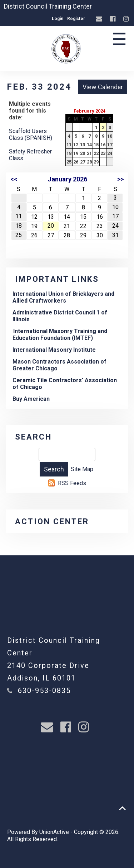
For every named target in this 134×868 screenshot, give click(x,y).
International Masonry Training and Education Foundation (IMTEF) (60, 335)
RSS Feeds (72, 483)
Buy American (31, 399)
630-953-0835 (44, 691)
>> (120, 179)
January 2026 (67, 179)
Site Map (82, 469)
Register (76, 19)
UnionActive (54, 832)
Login (58, 19)
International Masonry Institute (54, 350)
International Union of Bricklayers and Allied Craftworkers (63, 297)
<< (14, 179)
